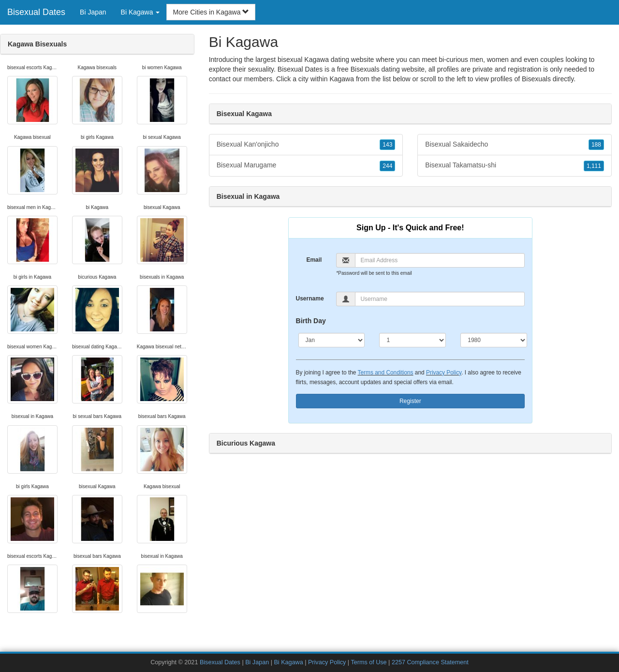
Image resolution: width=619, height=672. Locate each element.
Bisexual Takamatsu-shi (515, 165)
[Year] (494, 340)
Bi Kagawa (288, 662)
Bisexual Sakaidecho (515, 145)
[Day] (413, 340)
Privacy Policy (444, 373)
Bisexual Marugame (306, 165)
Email (314, 260)
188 (596, 145)
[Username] (440, 299)
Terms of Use (368, 662)
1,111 (594, 166)
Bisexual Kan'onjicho (306, 145)
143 (387, 145)
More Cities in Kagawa (211, 12)
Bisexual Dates (36, 12)
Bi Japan (93, 12)
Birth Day (311, 321)
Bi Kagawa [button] (140, 12)
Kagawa (342, 79)
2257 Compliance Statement (430, 662)
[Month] (332, 340)
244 (387, 166)
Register (410, 401)
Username (310, 299)
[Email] (440, 260)
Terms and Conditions (386, 373)
